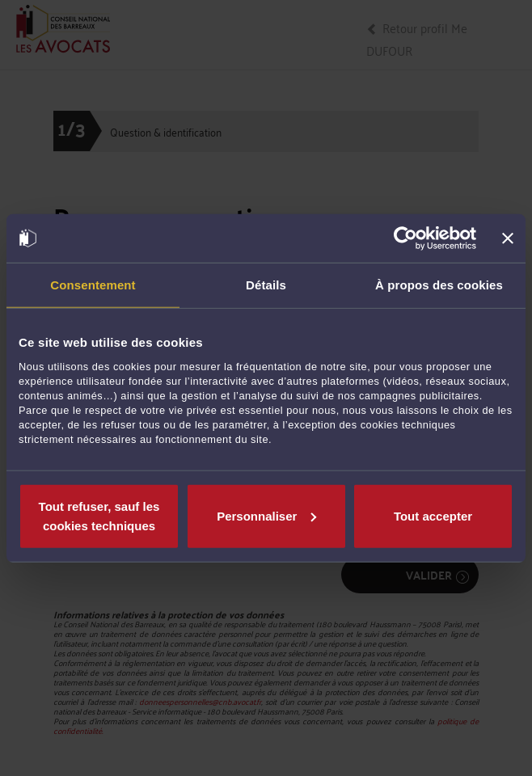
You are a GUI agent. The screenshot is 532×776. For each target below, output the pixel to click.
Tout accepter (433, 515)
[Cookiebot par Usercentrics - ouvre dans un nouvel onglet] (405, 238)
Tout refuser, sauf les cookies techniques (99, 515)
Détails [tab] (266, 285)
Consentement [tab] (93, 285)
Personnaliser (266, 515)
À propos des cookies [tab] (439, 285)
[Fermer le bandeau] (508, 238)
